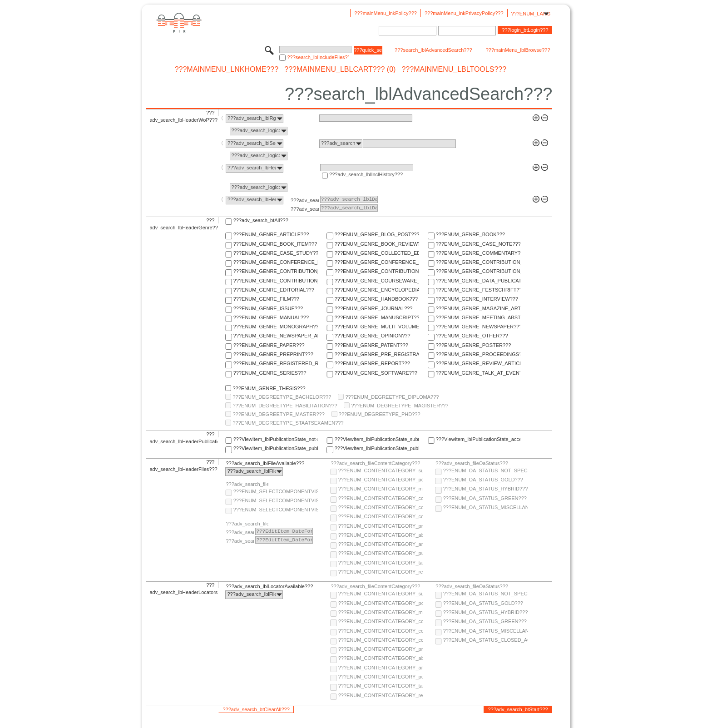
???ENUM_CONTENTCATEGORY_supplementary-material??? (381, 470)
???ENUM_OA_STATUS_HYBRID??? (485, 489)
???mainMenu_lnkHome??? (227, 69)
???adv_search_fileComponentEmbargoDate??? (247, 524)
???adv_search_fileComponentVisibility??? (247, 484)
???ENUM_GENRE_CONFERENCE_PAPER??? (276, 262)
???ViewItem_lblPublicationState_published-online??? (276, 448)
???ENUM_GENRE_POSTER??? (474, 345)
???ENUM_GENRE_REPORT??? (372, 363)
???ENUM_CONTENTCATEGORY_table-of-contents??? (381, 563)
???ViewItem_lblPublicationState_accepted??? (478, 439)
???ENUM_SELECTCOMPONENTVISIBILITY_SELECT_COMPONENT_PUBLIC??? (276, 500)
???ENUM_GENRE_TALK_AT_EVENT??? (478, 373)
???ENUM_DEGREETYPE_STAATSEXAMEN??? (288, 423)
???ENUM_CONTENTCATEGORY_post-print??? (381, 480)
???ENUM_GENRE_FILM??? (267, 299)
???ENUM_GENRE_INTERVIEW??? (477, 299)
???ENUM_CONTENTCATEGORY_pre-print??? (381, 526)
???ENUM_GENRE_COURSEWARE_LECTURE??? (377, 281)
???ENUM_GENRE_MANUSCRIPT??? (377, 317)
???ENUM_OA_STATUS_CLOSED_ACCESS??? (485, 640)
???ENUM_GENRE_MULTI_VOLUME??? (377, 327)
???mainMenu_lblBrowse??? (518, 50)
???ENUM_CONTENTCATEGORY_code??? (381, 498)
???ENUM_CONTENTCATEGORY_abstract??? (381, 535)
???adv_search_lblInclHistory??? (366, 174)
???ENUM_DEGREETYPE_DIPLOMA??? (392, 397)
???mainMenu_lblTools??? (454, 69)
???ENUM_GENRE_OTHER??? (472, 336)
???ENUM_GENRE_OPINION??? (373, 336)
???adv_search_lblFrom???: (305, 200)
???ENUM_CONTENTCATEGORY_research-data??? (381, 572)
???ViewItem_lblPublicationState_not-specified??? (276, 439)
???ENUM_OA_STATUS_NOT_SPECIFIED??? (485, 470)
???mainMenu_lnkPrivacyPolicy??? (464, 13)
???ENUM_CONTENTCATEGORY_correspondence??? (381, 516)
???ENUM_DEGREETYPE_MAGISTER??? (400, 406)
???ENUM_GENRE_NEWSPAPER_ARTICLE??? (276, 336)
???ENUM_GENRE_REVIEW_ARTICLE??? (478, 363)
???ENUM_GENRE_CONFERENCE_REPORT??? (377, 262)
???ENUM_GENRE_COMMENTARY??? (478, 253)
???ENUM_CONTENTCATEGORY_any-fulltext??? (381, 544)
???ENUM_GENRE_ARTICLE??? (271, 234)
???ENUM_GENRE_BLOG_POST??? (377, 234)
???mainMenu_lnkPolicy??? (386, 13)
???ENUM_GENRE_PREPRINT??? (273, 354)
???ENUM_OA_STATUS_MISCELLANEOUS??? (485, 507)
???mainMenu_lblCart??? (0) (340, 69)
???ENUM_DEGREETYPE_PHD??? (380, 414)
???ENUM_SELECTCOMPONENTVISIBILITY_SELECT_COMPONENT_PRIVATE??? (276, 510)
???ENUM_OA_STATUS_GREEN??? (485, 498)
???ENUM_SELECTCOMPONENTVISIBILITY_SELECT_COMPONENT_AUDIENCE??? (276, 491)
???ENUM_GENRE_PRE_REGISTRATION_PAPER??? (377, 354)
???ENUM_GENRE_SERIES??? (270, 373)
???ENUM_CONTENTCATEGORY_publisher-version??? (381, 553)
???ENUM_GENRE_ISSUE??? (268, 308)
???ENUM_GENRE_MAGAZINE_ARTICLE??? (478, 308)
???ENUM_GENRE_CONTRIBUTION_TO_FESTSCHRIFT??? (478, 271)
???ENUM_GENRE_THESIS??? (269, 388)
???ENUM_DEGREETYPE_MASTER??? (278, 414)
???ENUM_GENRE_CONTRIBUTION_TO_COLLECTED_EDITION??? (478, 262)
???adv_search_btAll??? (261, 220)
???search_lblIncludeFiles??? (318, 57)
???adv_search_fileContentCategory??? (375, 463)
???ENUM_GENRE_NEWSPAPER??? (478, 327)
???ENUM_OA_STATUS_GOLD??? (483, 480)
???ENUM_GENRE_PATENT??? (371, 345)
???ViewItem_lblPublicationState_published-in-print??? (377, 448)
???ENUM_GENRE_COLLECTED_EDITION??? (377, 253)
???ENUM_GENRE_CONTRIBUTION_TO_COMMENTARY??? (276, 271)
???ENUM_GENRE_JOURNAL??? (374, 308)
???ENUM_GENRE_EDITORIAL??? (274, 290)
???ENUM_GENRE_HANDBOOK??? (376, 299)
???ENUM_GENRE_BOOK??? (470, 234)
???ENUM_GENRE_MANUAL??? (271, 317)
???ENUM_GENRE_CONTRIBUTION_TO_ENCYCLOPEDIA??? (377, 271)
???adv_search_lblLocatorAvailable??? (269, 586)
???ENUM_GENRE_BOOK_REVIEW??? (377, 244)
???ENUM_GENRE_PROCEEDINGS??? (478, 354)
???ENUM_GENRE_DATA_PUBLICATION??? (478, 281)
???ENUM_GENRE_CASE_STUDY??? (276, 253)
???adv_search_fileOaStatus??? (472, 463)
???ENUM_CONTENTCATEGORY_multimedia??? (381, 489)
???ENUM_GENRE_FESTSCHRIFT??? (478, 290)
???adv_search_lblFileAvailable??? (265, 463)
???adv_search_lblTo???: (305, 209)
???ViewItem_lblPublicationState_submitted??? (377, 439)
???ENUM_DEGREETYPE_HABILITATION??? (285, 406)
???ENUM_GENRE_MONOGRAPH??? (276, 327)
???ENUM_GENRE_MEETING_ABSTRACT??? (478, 317)
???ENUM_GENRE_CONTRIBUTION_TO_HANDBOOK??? (276, 281)
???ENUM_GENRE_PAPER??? (269, 345)
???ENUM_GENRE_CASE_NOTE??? (478, 244)
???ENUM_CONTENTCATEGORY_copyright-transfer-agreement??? (381, 507)
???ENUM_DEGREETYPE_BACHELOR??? (282, 397)
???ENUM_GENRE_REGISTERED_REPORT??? (276, 363)
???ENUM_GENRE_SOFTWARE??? (376, 373)
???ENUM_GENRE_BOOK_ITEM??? (275, 244)
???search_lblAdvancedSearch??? (433, 50)
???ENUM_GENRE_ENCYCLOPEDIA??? (377, 290)
